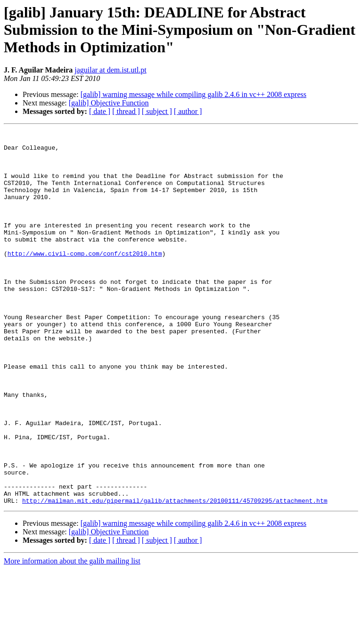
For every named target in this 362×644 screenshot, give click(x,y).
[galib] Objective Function (109, 103)
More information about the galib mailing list (72, 636)
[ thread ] (126, 111)
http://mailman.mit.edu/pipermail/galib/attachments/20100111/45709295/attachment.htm (175, 575)
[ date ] (100, 111)
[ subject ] (157, 111)
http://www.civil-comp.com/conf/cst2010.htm (85, 279)
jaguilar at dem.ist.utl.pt (110, 70)
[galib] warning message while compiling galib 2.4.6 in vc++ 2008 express (193, 94)
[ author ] (188, 111)
